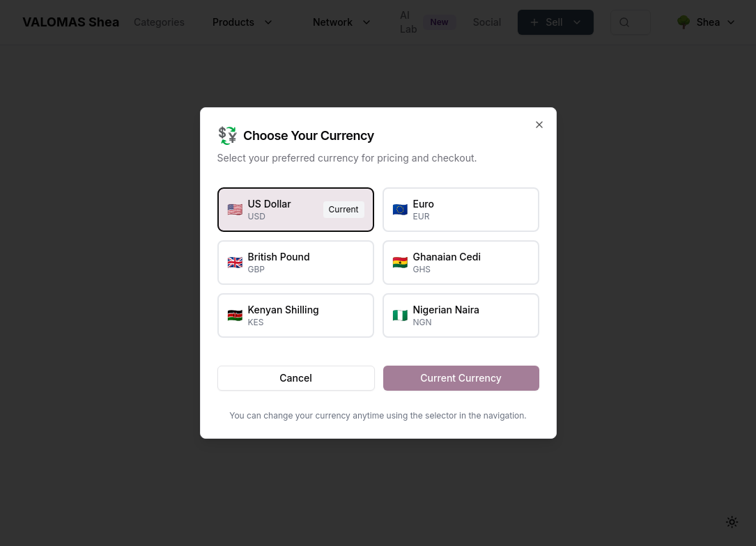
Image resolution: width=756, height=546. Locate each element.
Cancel (295, 378)
